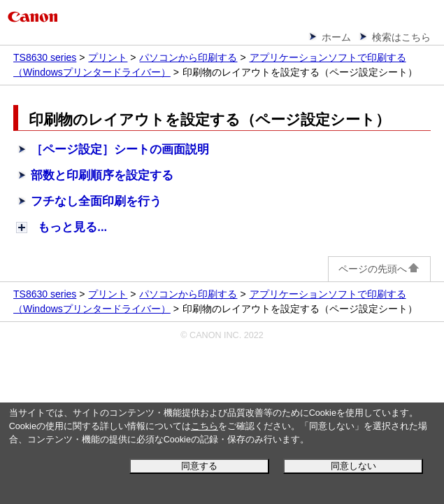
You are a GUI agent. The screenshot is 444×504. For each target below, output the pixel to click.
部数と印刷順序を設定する (102, 175)
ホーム (336, 37)
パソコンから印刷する (188, 57)
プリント (108, 57)
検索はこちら (401, 37)
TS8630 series (45, 57)
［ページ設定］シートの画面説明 (120, 149)
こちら (205, 426)
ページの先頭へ (379, 269)
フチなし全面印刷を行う (96, 201)
